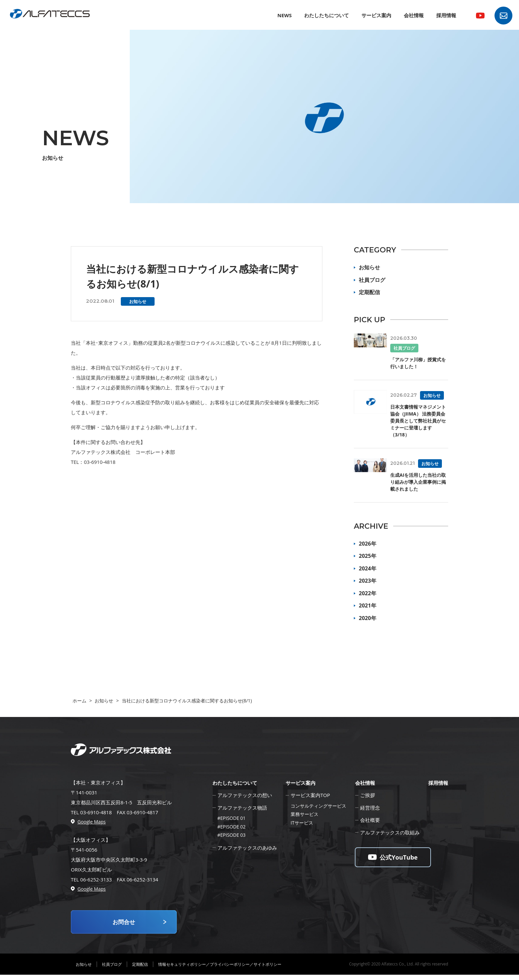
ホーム (79, 701)
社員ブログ (372, 280)
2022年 (368, 593)
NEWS (284, 15)
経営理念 (370, 808)
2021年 (368, 605)
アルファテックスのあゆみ (247, 848)
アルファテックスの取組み (390, 832)
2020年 (368, 618)
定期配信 (369, 292)
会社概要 (370, 820)
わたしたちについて (327, 15)
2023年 (368, 581)
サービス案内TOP (310, 795)
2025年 (368, 556)
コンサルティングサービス (318, 806)
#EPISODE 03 (232, 835)
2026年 (368, 544)
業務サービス (305, 814)
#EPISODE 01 (232, 818)
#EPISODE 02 (232, 827)
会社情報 (414, 15)
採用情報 (446, 15)
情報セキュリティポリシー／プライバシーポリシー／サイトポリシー (220, 970)
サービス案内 (376, 15)
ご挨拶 (368, 795)
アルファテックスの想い (245, 795)
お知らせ (369, 267)
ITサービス (302, 823)
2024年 (368, 568)
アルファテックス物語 (242, 808)
